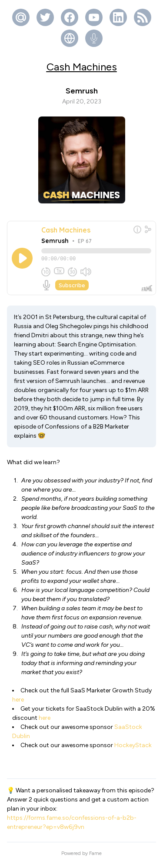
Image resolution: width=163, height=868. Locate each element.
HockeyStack (133, 749)
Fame (95, 857)
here (18, 703)
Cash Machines (82, 67)
